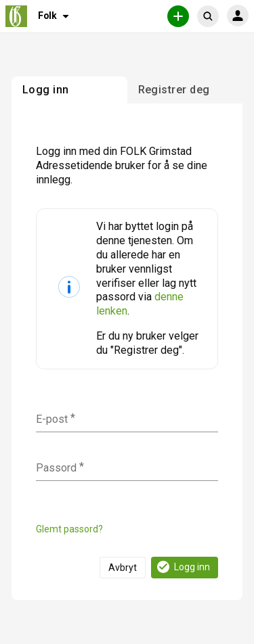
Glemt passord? (69, 529)
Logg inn (183, 567)
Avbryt (123, 568)
